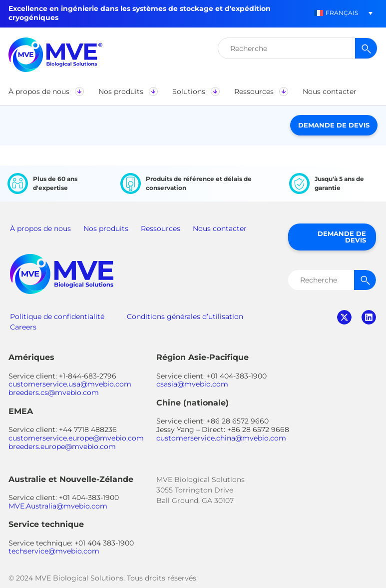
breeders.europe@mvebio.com (62, 446)
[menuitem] (336, 13)
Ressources (161, 228)
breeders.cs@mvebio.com (54, 392)
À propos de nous (40, 228)
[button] (46, 91)
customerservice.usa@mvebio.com (70, 384)
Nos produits (106, 228)
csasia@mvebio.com (192, 384)
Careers (23, 327)
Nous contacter (220, 228)
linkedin (369, 317)
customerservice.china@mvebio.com (221, 438)
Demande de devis (334, 125)
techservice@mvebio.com (54, 551)
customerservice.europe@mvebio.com (76, 438)
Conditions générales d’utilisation (185, 316)
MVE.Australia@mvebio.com (58, 506)
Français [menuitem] (342, 13)
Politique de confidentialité (57, 316)
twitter (344, 317)
